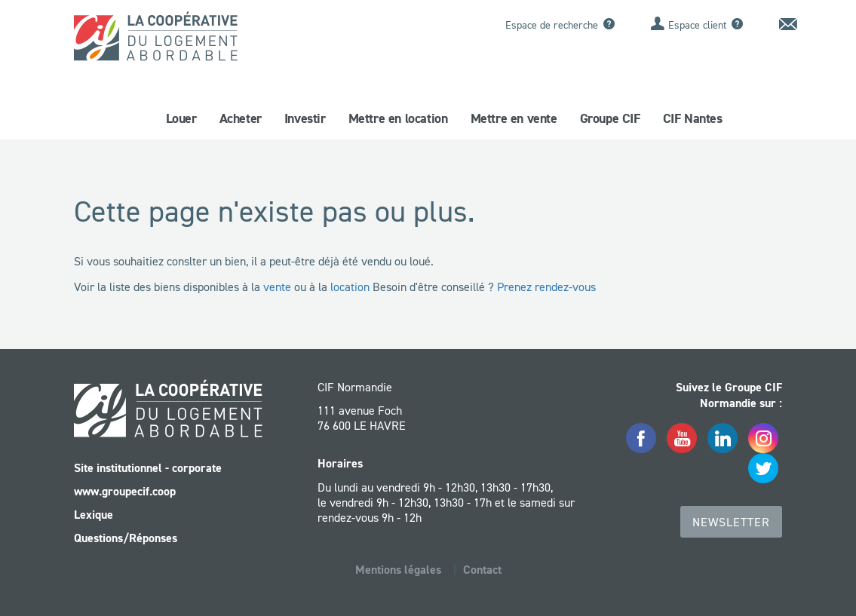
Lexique (94, 515)
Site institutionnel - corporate (148, 468)
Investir (305, 118)
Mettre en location (398, 118)
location (350, 287)
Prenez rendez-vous (546, 287)
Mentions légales (398, 570)
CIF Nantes (693, 118)
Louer (181, 118)
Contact (482, 570)
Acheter (241, 118)
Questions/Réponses (126, 538)
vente (277, 287)
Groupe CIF (610, 118)
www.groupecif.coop (125, 491)
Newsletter (731, 522)
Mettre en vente (514, 118)
